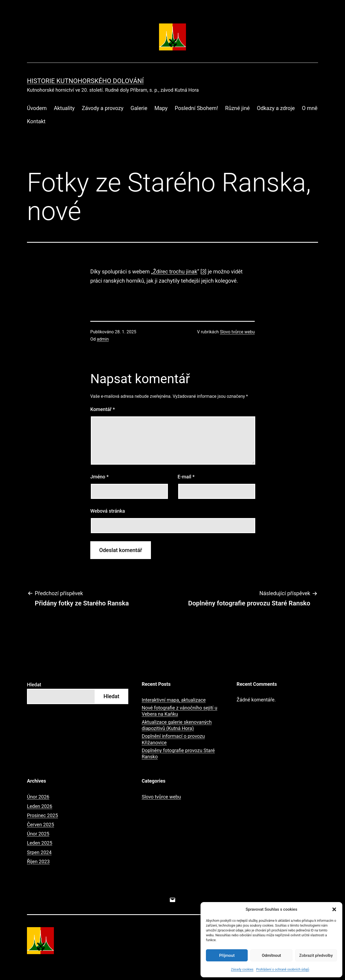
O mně (310, 108)
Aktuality (64, 108)
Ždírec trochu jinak (175, 272)
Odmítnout (272, 955)
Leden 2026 (40, 806)
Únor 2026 (38, 797)
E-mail (186, 477)
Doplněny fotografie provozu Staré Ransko (178, 753)
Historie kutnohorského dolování (85, 81)
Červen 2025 (41, 825)
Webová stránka (108, 511)
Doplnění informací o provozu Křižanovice (173, 739)
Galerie (139, 108)
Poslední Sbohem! (196, 108)
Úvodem (37, 108)
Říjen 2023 (38, 861)
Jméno (99, 477)
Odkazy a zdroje (276, 108)
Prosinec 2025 (42, 815)
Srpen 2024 (39, 852)
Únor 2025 (38, 834)
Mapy (161, 108)
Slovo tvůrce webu (237, 332)
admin (103, 339)
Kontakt (36, 121)
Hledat (34, 685)
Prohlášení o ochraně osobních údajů (283, 969)
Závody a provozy (102, 108)
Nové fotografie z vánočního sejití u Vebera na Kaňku (180, 711)
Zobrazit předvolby (316, 955)
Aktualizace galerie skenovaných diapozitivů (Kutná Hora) (177, 725)
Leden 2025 (40, 843)
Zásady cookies (242, 969)
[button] (334, 909)
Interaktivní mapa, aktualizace (174, 700)
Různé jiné (237, 108)
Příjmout (227, 955)
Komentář (103, 409)
